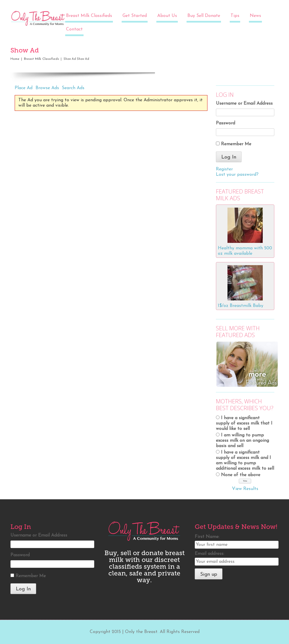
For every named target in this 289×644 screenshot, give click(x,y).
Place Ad (24, 88)
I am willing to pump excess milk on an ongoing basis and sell (242, 441)
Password (225, 123)
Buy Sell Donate (204, 16)
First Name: (207, 537)
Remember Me (236, 144)
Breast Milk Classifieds (89, 16)
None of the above (241, 475)
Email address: (209, 554)
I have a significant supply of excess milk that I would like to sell (244, 423)
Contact (74, 29)
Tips (235, 16)
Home (15, 59)
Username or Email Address (244, 104)
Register (224, 169)
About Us (167, 16)
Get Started (135, 16)
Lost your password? (237, 175)
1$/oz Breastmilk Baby (241, 306)
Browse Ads (47, 88)
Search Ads (73, 88)
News (255, 16)
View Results (245, 489)
